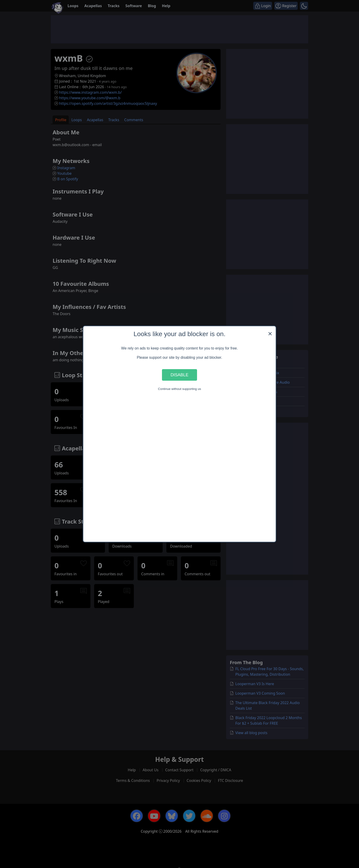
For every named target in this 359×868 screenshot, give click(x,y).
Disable (179, 375)
